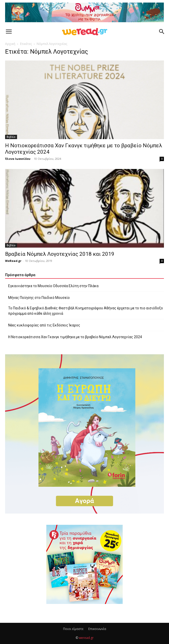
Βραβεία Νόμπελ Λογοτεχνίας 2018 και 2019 (60, 254)
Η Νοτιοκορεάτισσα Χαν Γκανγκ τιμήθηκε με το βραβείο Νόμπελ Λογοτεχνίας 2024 (75, 337)
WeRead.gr (13, 261)
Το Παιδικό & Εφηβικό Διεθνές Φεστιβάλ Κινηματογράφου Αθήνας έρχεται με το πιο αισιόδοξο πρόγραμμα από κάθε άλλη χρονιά (86, 311)
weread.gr (86, 638)
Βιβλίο (11, 137)
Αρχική (10, 44)
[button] (9, 32)
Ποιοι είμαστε (73, 629)
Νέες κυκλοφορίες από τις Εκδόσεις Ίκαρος (44, 325)
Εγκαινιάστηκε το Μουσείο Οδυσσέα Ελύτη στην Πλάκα (53, 286)
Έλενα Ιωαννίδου (18, 159)
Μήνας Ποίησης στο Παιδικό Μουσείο (39, 298)
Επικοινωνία (97, 629)
